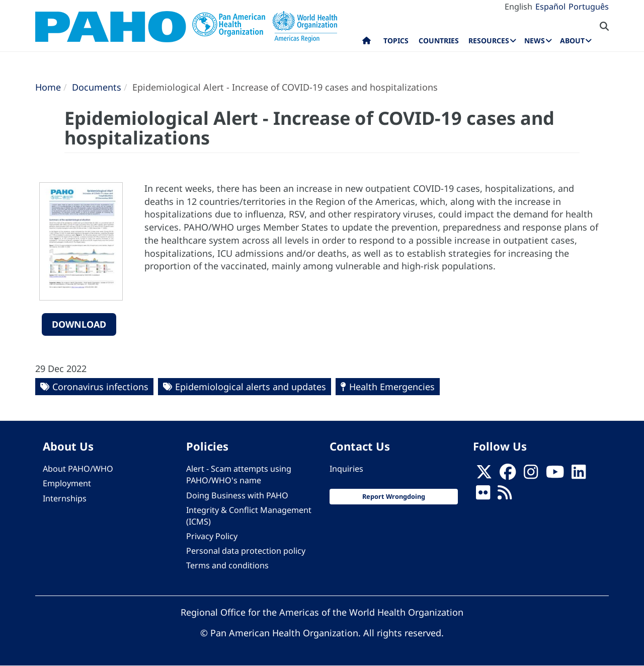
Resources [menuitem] (489, 41)
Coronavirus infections (100, 387)
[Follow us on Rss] (505, 495)
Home (48, 87)
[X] (484, 475)
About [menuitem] (572, 41)
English (518, 7)
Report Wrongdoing (394, 496)
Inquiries (346, 469)
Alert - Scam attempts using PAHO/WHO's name (239, 474)
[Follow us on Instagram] (531, 475)
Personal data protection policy (246, 551)
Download (79, 324)
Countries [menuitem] (439, 41)
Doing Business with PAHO (237, 495)
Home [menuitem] (367, 43)
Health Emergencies (392, 387)
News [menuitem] (535, 41)
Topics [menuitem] (396, 41)
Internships (65, 498)
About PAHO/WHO (78, 469)
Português (589, 7)
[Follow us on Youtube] (555, 475)
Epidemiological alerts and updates (251, 387)
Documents (97, 87)
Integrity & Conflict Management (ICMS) (249, 516)
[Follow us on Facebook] (508, 475)
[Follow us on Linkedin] (579, 475)
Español (550, 7)
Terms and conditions (227, 565)
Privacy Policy (212, 536)
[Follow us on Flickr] (483, 495)
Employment (67, 483)
